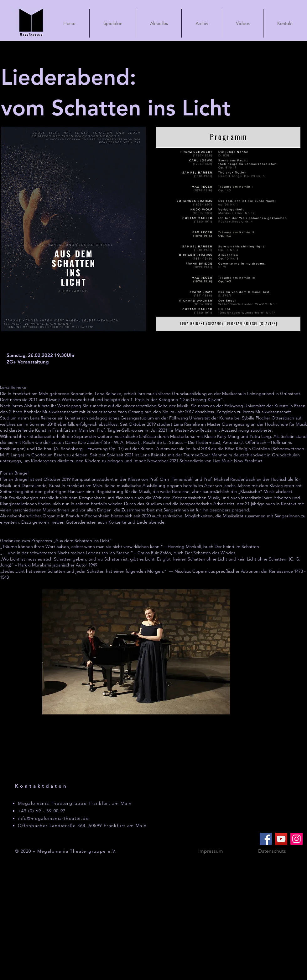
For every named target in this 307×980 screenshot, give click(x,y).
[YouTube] (281, 839)
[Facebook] (266, 839)
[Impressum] (211, 851)
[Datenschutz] (272, 851)
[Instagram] (297, 839)
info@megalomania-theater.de (53, 818)
